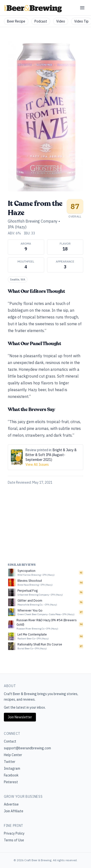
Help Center (13, 755)
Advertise (11, 804)
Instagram (12, 768)
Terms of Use (14, 840)
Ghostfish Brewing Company (33, 221)
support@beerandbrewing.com (27, 748)
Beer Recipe (16, 21)
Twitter (10, 762)
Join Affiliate (14, 811)
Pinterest (11, 782)
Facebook (11, 775)
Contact (10, 741)
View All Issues (37, 465)
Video (61, 21)
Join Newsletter (20, 717)
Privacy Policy (14, 833)
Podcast (41, 21)
